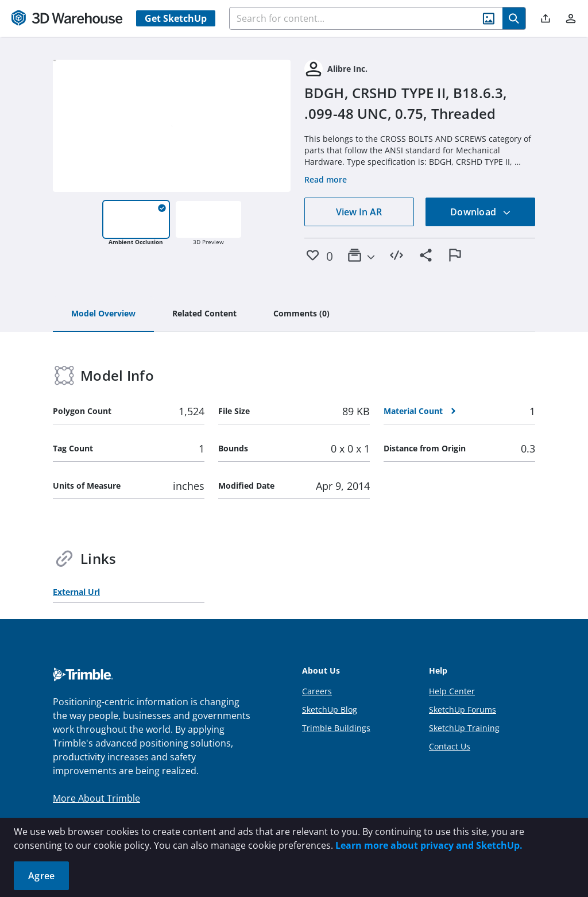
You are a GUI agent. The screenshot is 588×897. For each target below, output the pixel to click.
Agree (41, 876)
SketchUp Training (464, 728)
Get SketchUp (176, 18)
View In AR (359, 212)
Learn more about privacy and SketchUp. (429, 845)
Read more (326, 179)
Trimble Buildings (336, 728)
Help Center (452, 691)
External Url (76, 592)
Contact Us (450, 746)
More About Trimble (96, 798)
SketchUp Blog (330, 710)
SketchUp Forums (463, 710)
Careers (317, 691)
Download (481, 212)
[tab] (103, 314)
